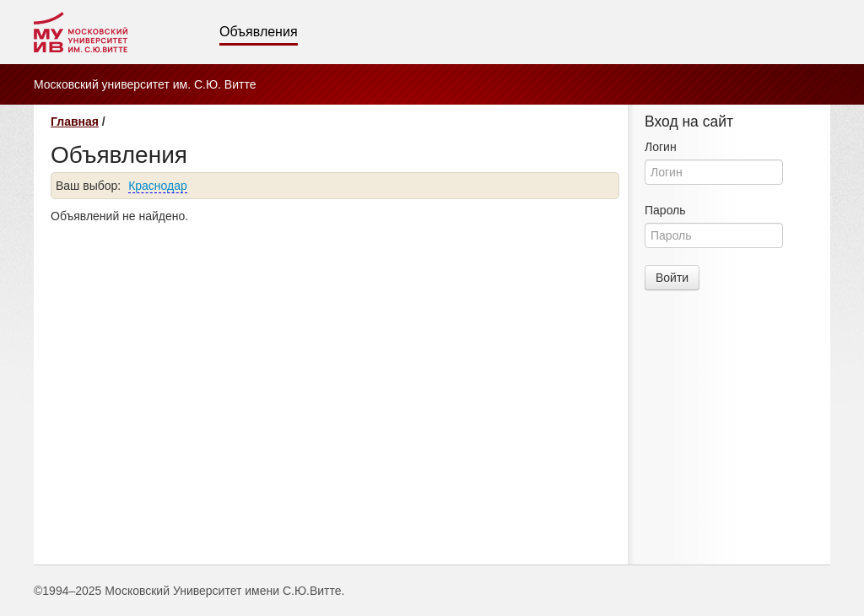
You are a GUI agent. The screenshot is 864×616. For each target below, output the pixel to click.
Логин (661, 147)
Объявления (259, 32)
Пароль (665, 210)
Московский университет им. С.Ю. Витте (145, 84)
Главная (75, 122)
